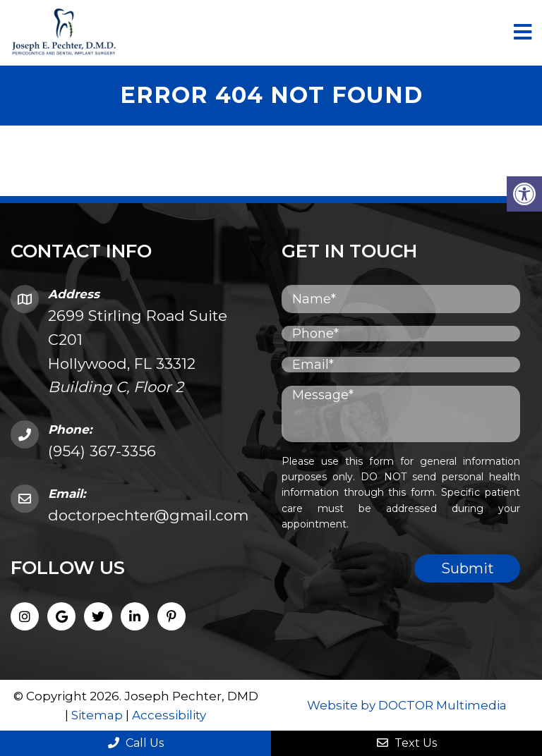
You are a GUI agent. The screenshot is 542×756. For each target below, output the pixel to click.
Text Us (407, 743)
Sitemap (97, 715)
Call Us (136, 743)
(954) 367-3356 (102, 451)
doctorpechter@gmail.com (148, 515)
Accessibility (169, 715)
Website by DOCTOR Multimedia (407, 705)
